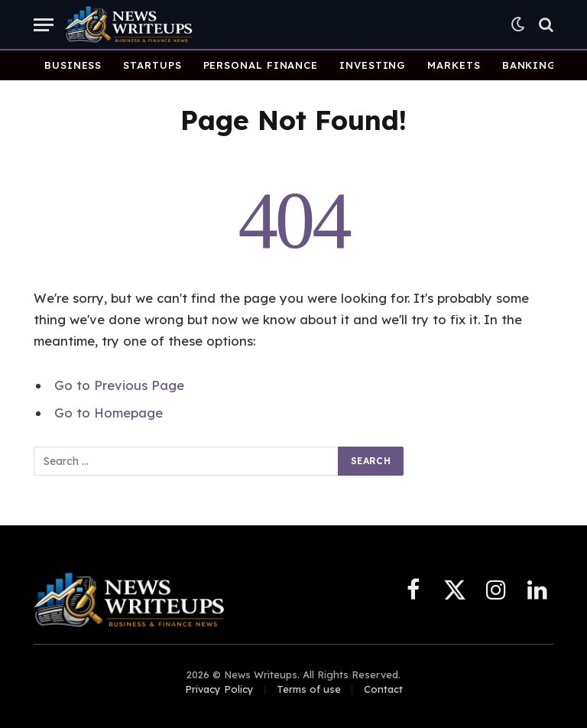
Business (73, 65)
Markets (454, 65)
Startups (152, 65)
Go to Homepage (109, 413)
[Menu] (44, 25)
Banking (529, 65)
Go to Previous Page (119, 385)
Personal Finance (261, 65)
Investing (373, 65)
